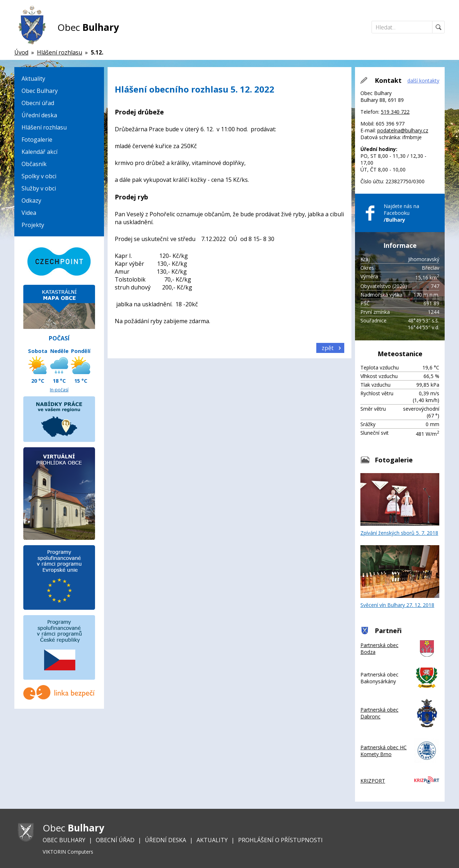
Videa (29, 213)
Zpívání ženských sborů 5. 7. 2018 (400, 505)
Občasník (34, 164)
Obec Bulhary (40, 91)
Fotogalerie (37, 140)
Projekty (33, 225)
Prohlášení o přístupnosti (280, 840)
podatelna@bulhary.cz (403, 130)
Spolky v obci (39, 176)
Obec (88, 27)
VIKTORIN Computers (68, 852)
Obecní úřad (38, 103)
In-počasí (59, 390)
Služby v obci (39, 188)
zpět (328, 348)
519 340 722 (395, 112)
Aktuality (33, 79)
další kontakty (423, 81)
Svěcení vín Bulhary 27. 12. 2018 (400, 577)
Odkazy (31, 201)
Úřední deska (39, 115)
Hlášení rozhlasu (44, 127)
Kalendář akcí (39, 152)
